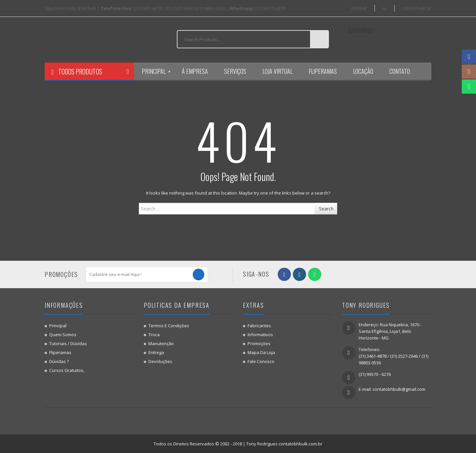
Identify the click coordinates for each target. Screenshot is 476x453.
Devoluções (160, 361)
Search (326, 209)
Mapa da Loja (261, 352)
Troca (154, 335)
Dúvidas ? (59, 361)
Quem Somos (63, 335)
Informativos (260, 335)
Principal (58, 326)
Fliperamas (60, 352)
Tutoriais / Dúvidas (68, 343)
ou (384, 8)
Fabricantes (259, 326)
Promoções (259, 343)
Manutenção (161, 343)
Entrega (156, 352)
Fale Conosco (261, 361)
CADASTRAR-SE (416, 8)
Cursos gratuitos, (67, 370)
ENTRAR (359, 8)
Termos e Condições (169, 326)
